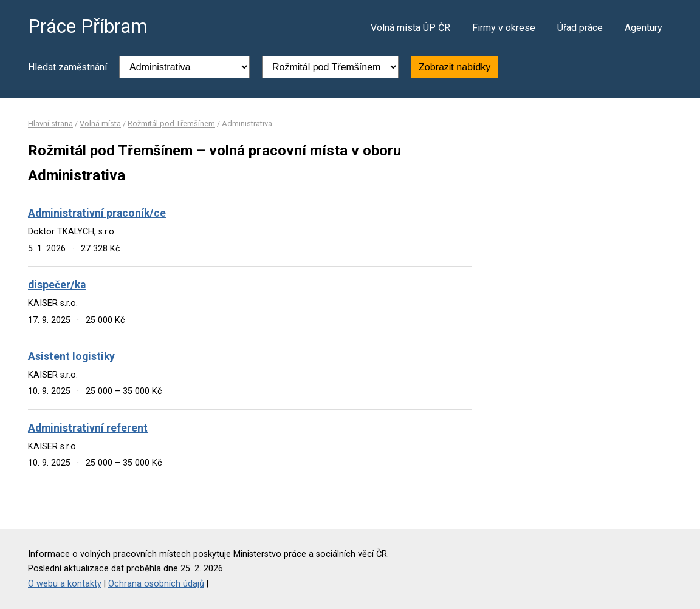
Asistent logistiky (71, 356)
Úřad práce (580, 28)
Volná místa (100, 124)
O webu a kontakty (65, 584)
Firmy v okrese (504, 28)
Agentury (643, 28)
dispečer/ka (57, 285)
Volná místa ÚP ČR (410, 28)
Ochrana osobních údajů (156, 584)
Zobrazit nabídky (455, 67)
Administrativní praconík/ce (97, 213)
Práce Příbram (88, 26)
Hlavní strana (50, 124)
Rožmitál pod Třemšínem (171, 124)
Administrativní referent (88, 428)
